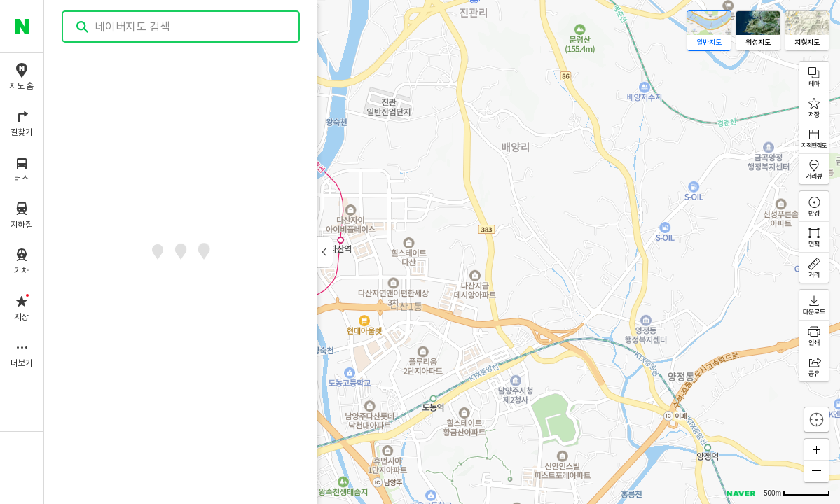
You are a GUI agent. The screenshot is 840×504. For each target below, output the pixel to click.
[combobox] (181, 27)
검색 (83, 27)
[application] (442, 252)
